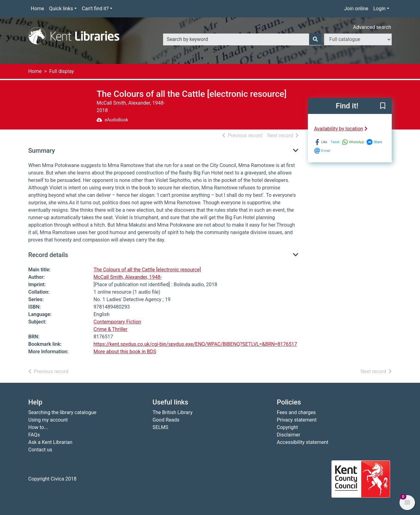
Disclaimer (288, 435)
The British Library (173, 412)
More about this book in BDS (125, 352)
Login (379, 9)
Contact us (40, 450)
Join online (356, 9)
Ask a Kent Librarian (50, 442)
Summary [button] (42, 151)
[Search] (315, 39)
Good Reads (166, 420)
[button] (383, 106)
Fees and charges (296, 412)
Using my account (48, 420)
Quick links (61, 9)
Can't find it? (95, 9)
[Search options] (358, 39)
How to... (38, 427)
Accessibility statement (303, 442)
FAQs (34, 435)
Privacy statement (297, 420)
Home (37, 9)
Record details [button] (48, 255)
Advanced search (372, 27)
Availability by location (341, 129)
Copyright (287, 427)
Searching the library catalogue (62, 412)
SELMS (160, 427)
